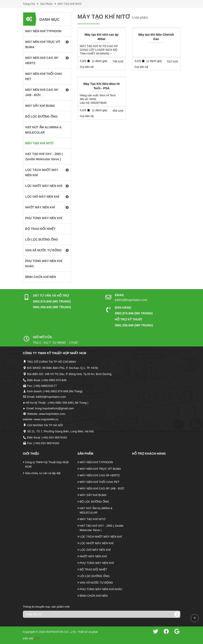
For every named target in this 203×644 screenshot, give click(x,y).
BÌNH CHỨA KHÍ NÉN (94, 596)
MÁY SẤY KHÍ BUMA (93, 495)
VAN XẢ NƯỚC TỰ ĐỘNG (96, 583)
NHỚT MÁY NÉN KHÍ (93, 556)
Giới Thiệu (31, 454)
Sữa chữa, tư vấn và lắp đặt (43, 473)
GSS (37, 638)
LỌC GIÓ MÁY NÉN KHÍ (95, 550)
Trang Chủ (29, 4)
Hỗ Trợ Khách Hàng (149, 454)
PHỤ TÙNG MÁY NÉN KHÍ (97, 563)
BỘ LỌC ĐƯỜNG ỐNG (95, 502)
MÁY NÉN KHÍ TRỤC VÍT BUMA (100, 469)
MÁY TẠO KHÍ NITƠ (70, 4)
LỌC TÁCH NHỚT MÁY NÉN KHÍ (101, 537)
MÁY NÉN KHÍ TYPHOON (96, 462)
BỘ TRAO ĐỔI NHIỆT (94, 569)
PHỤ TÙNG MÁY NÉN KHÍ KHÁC (101, 589)
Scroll (195, 618)
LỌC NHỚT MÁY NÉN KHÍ (97, 543)
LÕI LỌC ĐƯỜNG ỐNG (95, 576)
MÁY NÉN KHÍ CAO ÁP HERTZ (100, 475)
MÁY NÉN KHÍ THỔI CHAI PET (100, 482)
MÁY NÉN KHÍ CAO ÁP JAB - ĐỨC (102, 488)
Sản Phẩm (46, 4)
